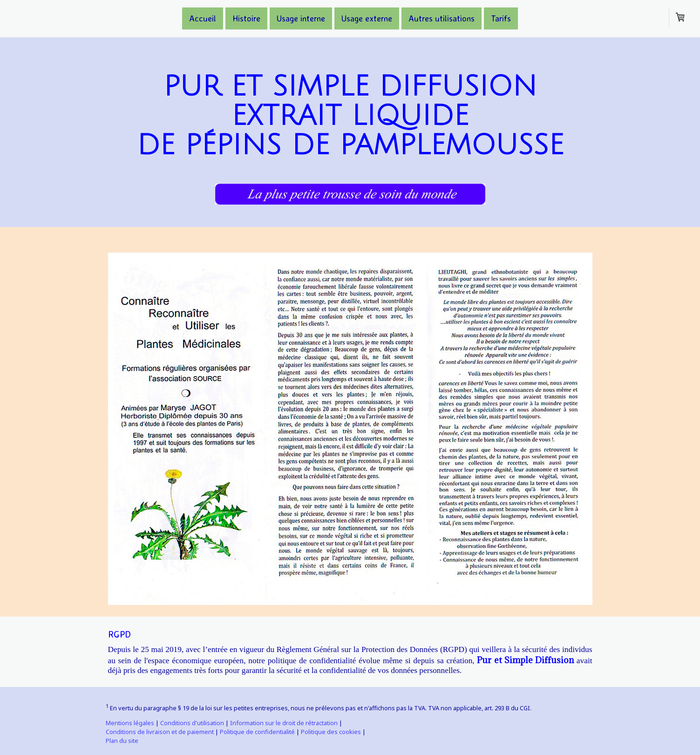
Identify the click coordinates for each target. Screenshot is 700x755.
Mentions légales (130, 723)
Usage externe (367, 18)
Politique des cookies (331, 732)
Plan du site (122, 741)
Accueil (203, 18)
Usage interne (301, 18)
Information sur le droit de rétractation (284, 723)
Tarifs (501, 18)
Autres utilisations (442, 18)
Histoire (246, 18)
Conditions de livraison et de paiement (160, 732)
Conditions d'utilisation (192, 723)
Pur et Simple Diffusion (525, 660)
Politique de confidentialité (257, 732)
